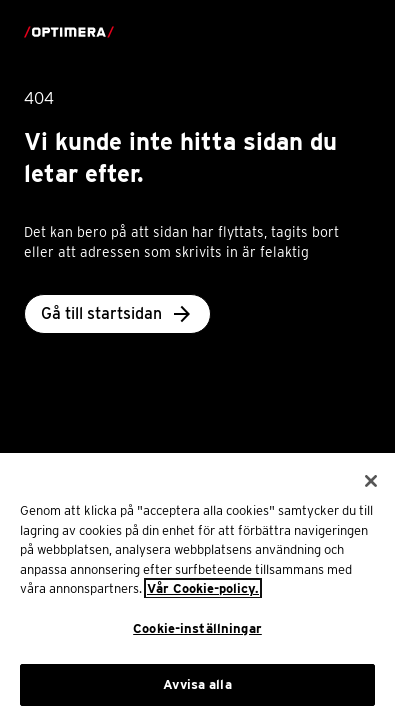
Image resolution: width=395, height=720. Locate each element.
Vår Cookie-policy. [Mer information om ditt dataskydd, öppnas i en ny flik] (203, 597)
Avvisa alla (197, 693)
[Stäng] (371, 490)
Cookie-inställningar (197, 637)
